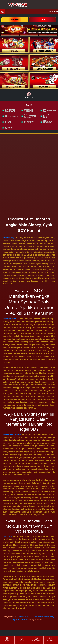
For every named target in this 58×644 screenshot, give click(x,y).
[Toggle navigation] (4, 5)
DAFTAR (15, 20)
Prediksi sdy (9, 237)
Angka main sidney (12, 434)
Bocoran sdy (9, 319)
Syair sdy (8, 536)
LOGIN (43, 20)
